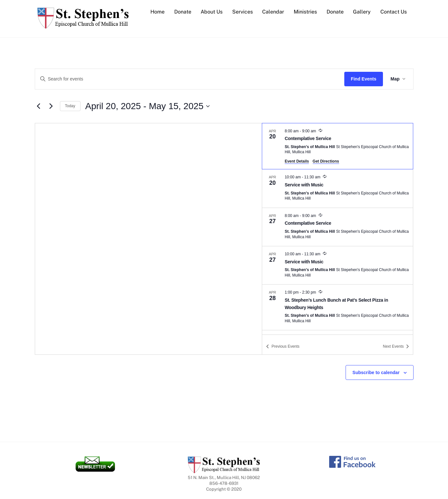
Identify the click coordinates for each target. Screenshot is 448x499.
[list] (338, 229)
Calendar (273, 12)
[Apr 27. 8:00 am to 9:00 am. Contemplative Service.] (338, 227)
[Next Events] (51, 106)
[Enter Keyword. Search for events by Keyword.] (190, 79)
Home (157, 12)
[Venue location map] (149, 239)
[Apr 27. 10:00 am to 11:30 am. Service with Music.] (338, 265)
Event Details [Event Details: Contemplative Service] (297, 161)
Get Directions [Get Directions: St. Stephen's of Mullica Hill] (326, 161)
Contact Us (394, 12)
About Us (212, 12)
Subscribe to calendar (376, 372)
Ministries (305, 12)
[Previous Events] (39, 106)
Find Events (363, 79)
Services (243, 12)
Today (70, 106)
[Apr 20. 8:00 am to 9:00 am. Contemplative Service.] (338, 146)
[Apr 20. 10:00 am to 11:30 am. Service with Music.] (338, 188)
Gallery (362, 12)
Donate (183, 12)
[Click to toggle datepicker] (148, 106)
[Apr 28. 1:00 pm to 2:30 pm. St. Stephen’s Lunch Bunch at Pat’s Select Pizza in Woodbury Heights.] (338, 307)
